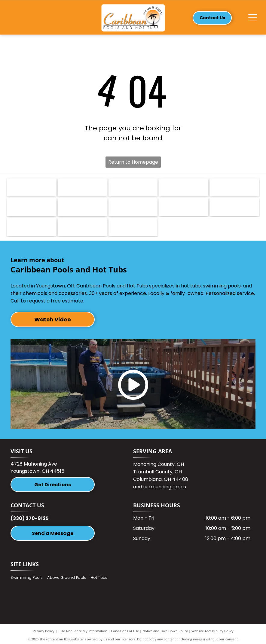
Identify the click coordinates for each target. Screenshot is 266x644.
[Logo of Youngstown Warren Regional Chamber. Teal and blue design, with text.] (235, 207)
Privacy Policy (44, 631)
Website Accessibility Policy (212, 631)
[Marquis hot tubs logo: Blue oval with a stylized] (133, 187)
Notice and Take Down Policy (165, 631)
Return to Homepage (133, 162)
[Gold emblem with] (82, 227)
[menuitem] (29, 577)
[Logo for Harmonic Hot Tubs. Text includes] (184, 187)
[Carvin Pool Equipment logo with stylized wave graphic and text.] (32, 207)
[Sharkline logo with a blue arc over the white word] (82, 207)
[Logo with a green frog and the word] (133, 207)
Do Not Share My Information (84, 631)
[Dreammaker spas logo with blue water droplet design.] (82, 187)
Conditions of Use (125, 631)
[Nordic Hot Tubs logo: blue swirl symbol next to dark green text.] (32, 187)
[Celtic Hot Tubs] (133, 227)
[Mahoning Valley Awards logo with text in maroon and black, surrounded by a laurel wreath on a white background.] (32, 227)
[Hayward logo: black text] (184, 207)
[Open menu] (253, 18)
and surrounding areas (160, 487)
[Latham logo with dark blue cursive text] (235, 187)
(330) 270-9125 (30, 518)
